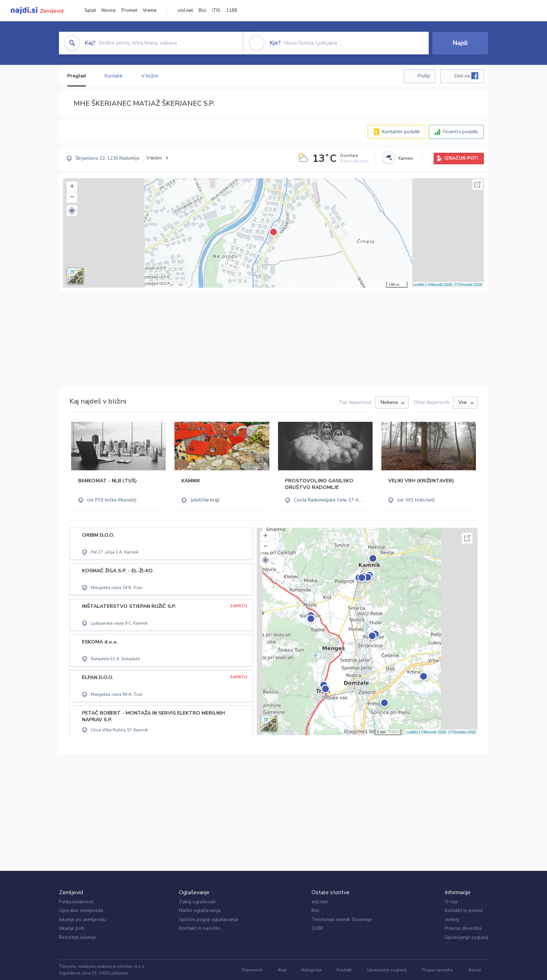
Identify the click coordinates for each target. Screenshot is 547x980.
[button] (72, 211)
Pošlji (424, 76)
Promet (129, 10)
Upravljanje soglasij (466, 937)
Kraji (282, 970)
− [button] (72, 197)
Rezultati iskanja (77, 937)
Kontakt (344, 970)
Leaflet (418, 285)
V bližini (150, 76)
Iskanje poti (72, 928)
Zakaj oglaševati (197, 902)
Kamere (406, 158)
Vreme (150, 10)
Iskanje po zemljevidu (83, 919)
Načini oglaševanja (200, 910)
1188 (232, 10)
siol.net (185, 10)
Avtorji (452, 919)
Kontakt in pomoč (464, 910)
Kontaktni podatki (401, 132)
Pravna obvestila (463, 928)
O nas (451, 902)
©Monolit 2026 (440, 285)
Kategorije (312, 970)
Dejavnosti (252, 970)
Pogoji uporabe (437, 970)
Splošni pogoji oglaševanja (209, 919)
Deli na (466, 76)
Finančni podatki (461, 132)
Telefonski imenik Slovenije (342, 919)
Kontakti (113, 76)
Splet (90, 10)
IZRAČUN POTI (461, 158)
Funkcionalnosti (76, 902)
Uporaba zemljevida (81, 910)
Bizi (202, 10)
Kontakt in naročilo (200, 928)
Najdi (460, 43)
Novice (109, 10)
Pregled (77, 76)
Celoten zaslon (478, 184)
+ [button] (72, 187)
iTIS (216, 10)
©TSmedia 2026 (468, 285)
